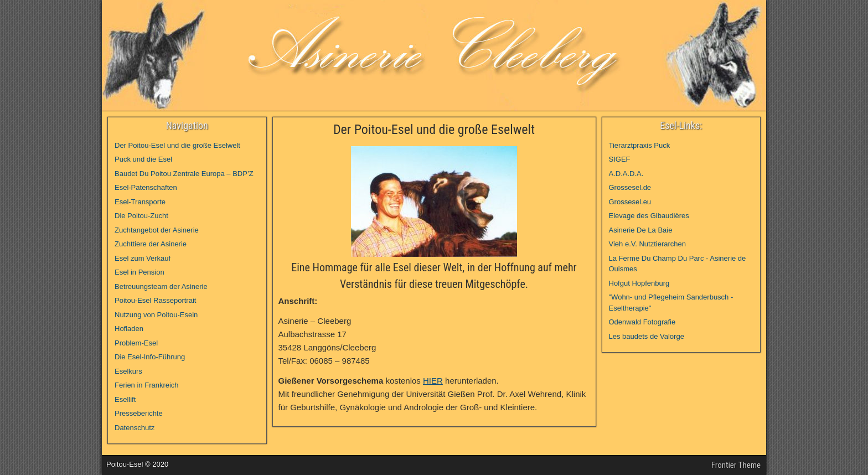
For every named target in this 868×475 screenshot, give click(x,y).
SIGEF (620, 159)
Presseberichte (139, 413)
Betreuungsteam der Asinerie (161, 286)
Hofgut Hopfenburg (639, 283)
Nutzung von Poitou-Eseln (156, 315)
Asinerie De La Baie (641, 230)
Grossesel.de (630, 187)
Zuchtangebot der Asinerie (157, 230)
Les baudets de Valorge (647, 336)
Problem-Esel (136, 343)
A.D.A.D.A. (626, 174)
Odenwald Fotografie (642, 322)
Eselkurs (128, 371)
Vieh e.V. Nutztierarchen (647, 244)
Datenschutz (135, 428)
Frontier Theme (736, 465)
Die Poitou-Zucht (141, 216)
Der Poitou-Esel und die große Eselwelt (434, 130)
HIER (433, 381)
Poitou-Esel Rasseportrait (155, 300)
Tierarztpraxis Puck (640, 145)
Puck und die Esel (143, 159)
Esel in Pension (139, 272)
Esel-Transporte (140, 202)
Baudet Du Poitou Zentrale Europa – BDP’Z (184, 174)
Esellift (125, 399)
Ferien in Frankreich (147, 385)
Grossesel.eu (630, 202)
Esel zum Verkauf (143, 258)
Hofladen (129, 329)
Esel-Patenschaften (146, 187)
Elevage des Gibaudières (649, 216)
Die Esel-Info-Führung (150, 357)
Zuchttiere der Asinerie (151, 244)
